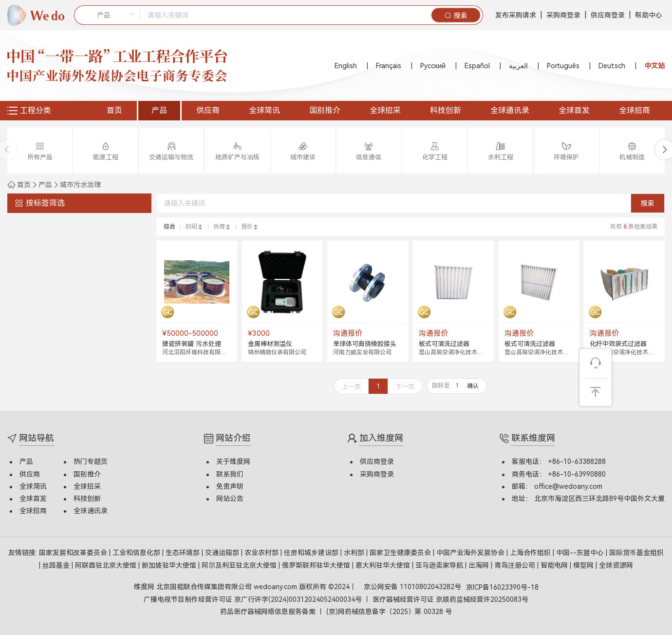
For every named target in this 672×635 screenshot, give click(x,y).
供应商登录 (608, 15)
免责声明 (230, 486)
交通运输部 (223, 553)
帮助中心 (649, 15)
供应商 (208, 110)
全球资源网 (616, 565)
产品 (159, 110)
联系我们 (230, 474)
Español (477, 66)
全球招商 (635, 110)
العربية (518, 66)
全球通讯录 (510, 110)
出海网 (480, 565)
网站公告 (230, 499)
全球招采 (385, 110)
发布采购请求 (516, 15)
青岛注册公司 (516, 565)
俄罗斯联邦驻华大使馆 (317, 565)
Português (563, 66)
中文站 (654, 66)
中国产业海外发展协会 (471, 553)
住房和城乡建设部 (312, 553)
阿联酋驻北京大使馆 (107, 565)
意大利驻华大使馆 (384, 565)
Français (389, 66)
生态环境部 (184, 553)
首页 (114, 110)
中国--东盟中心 (581, 553)
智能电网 (555, 565)
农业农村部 (262, 553)
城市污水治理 (80, 185)
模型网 (584, 565)
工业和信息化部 (137, 553)
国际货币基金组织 (636, 553)
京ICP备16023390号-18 (502, 587)
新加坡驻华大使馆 (170, 565)
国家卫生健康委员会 (401, 553)
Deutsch (612, 66)
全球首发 (574, 110)
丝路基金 (57, 565)
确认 (473, 386)
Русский (433, 66)
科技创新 (446, 110)
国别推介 (325, 110)
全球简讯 (264, 110)
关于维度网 (233, 462)
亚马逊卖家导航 (440, 565)
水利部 (355, 553)
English (346, 66)
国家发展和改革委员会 (74, 553)
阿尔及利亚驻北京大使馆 (240, 565)
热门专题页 (91, 462)
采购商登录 (563, 15)
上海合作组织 (531, 553)
